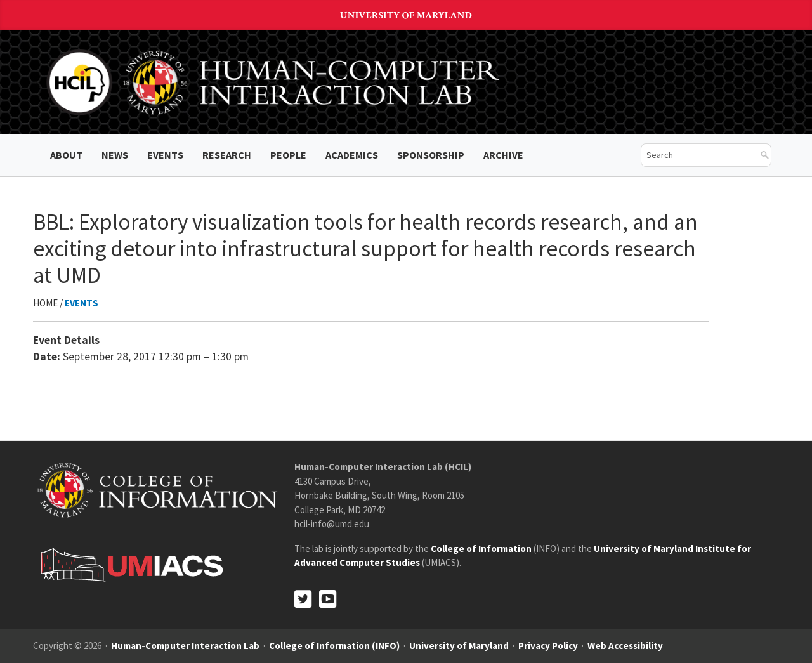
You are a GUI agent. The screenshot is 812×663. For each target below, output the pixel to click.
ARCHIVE (503, 155)
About (66, 155)
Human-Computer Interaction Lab (185, 646)
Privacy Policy (548, 646)
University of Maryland (406, 16)
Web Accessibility (625, 646)
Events (165, 155)
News (115, 155)
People (288, 155)
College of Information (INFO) (334, 646)
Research (227, 155)
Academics (352, 155)
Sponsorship (431, 155)
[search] (697, 155)
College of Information (481, 548)
